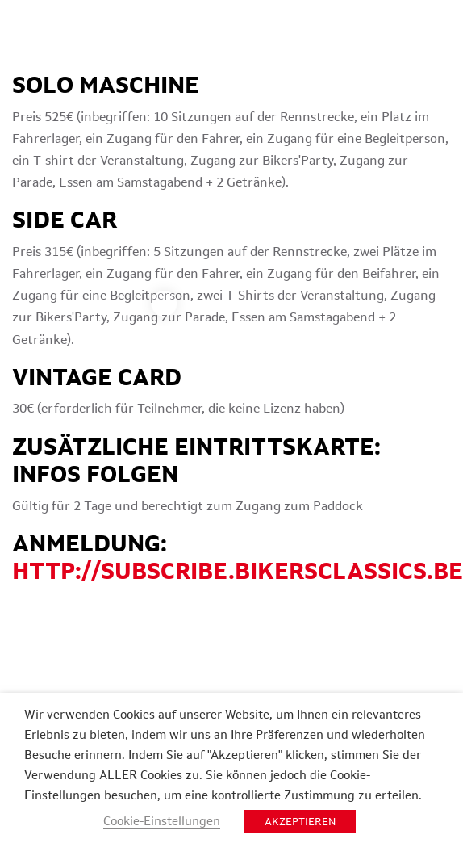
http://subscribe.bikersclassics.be (238, 571)
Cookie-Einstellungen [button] (162, 821)
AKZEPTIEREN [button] (300, 822)
